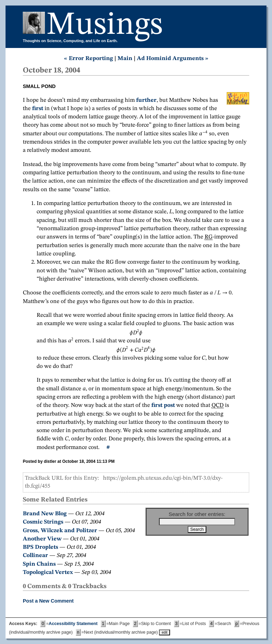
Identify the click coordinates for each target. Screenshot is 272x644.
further (146, 100)
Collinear (35, 555)
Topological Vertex (48, 572)
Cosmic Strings (43, 522)
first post (163, 405)
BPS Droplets (40, 547)
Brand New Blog (45, 514)
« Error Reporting (88, 58)
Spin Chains (39, 564)
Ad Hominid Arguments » (173, 58)
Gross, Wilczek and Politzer (60, 531)
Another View (42, 539)
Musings (105, 25)
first (38, 109)
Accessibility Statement (73, 624)
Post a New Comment (48, 601)
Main (125, 58)
